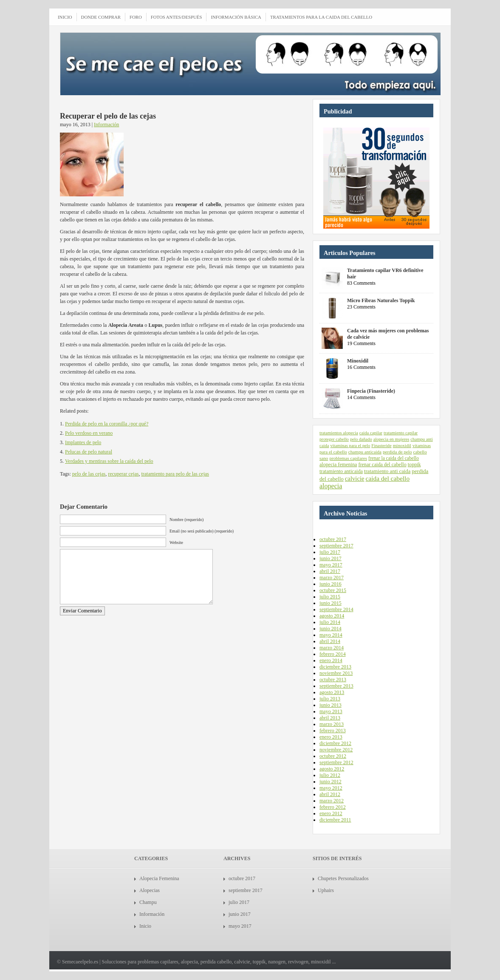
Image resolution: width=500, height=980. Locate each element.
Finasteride (381, 446)
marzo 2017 (332, 578)
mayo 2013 (331, 711)
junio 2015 (331, 603)
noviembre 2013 (336, 673)
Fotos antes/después (177, 17)
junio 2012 (331, 782)
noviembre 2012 (336, 750)
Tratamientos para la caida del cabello (321, 17)
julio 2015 (330, 597)
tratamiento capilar (401, 433)
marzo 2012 (332, 801)
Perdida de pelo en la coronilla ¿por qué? (107, 424)
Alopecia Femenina (159, 878)
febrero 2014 (333, 654)
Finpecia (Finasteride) (371, 391)
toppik (414, 465)
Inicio (145, 926)
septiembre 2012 (336, 762)
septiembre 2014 (336, 609)
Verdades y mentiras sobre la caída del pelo (109, 461)
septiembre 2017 (336, 546)
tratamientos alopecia (339, 433)
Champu (148, 902)
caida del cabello (388, 478)
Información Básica (236, 17)
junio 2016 (331, 584)
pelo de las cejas (89, 474)
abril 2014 (330, 641)
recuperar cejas (123, 474)
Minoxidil (358, 361)
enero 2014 (331, 660)
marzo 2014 (332, 648)
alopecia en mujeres (391, 439)
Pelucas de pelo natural (89, 452)
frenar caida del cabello (382, 465)
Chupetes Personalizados (343, 878)
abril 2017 (330, 571)
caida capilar (371, 433)
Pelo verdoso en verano (89, 433)
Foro (136, 17)
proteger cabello (334, 439)
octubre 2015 (333, 590)
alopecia (331, 486)
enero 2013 (331, 737)
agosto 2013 (332, 692)
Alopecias (150, 890)
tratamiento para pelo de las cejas (175, 474)
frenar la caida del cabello (394, 458)
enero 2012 (331, 813)
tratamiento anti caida (387, 471)
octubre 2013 (333, 680)
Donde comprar (101, 17)
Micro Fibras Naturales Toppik (381, 300)
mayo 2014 (331, 635)
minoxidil (402, 445)
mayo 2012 (331, 788)
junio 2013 (331, 705)
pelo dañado (361, 439)
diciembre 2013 (335, 667)
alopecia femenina (338, 465)
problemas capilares (348, 458)
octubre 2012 (333, 756)
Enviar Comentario (82, 611)
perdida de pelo (397, 452)
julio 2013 (330, 699)
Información (106, 125)
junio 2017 (331, 558)
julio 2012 (330, 775)
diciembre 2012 (335, 743)
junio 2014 (331, 629)
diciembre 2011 (335, 820)
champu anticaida (365, 452)
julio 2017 (330, 552)
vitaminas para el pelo (350, 446)
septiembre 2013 (336, 686)
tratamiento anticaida (341, 471)
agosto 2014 (332, 616)
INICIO (65, 17)
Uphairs (326, 890)
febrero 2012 (333, 807)
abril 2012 (330, 794)
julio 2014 (330, 622)
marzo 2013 (332, 724)
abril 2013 (330, 718)
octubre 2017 (333, 539)
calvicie (355, 479)
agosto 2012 (332, 769)
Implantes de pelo (83, 442)
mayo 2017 (331, 565)
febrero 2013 (333, 731)
